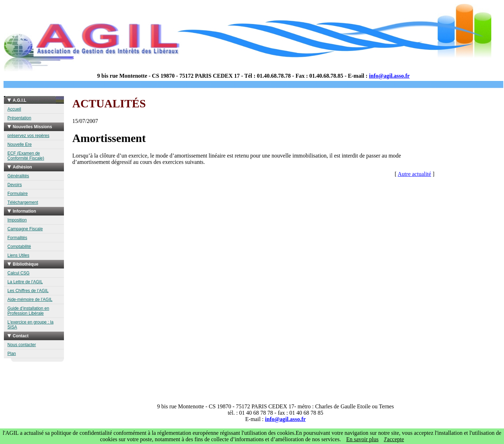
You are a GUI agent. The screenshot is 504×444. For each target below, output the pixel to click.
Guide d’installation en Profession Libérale (28, 311)
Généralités (18, 176)
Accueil (14, 109)
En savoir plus (362, 439)
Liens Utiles (18, 255)
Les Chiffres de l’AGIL (28, 291)
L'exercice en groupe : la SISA (30, 325)
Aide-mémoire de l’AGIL (30, 300)
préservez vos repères (28, 136)
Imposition (17, 220)
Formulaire (17, 194)
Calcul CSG (19, 273)
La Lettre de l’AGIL (25, 282)
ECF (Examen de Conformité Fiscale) (26, 156)
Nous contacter (22, 345)
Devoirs (15, 185)
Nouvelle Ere (20, 144)
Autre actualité (414, 174)
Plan (12, 354)
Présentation (19, 118)
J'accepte (394, 439)
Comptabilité (19, 247)
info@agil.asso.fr (389, 76)
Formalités (17, 238)
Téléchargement (23, 202)
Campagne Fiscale (25, 229)
